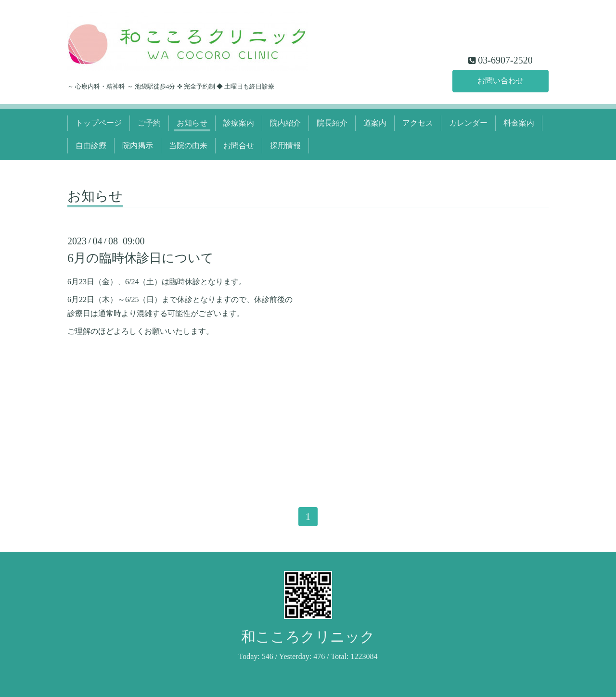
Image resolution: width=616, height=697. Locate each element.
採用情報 (285, 146)
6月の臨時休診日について (141, 258)
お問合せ (239, 146)
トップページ (99, 123)
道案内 (375, 123)
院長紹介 (332, 123)
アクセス (418, 123)
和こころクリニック (308, 637)
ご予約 (149, 123)
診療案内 (239, 123)
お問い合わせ (500, 81)
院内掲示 (138, 146)
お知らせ (192, 123)
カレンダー (468, 123)
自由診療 (91, 146)
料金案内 (519, 123)
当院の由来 (188, 146)
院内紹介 (285, 123)
